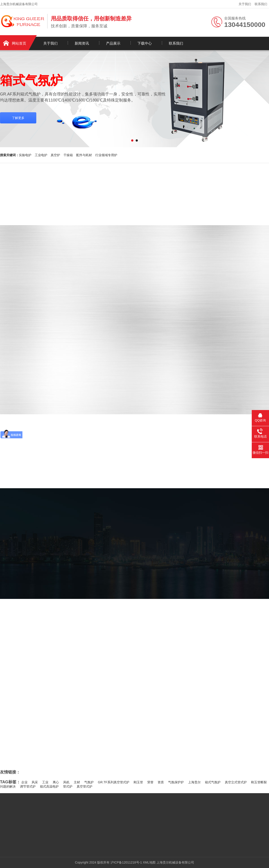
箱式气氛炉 (213, 782)
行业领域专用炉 (106, 155)
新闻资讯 (82, 43)
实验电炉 (25, 155)
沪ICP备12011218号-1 (126, 862)
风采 (35, 782)
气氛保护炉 (176, 782)
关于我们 (245, 4)
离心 (56, 782)
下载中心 (145, 43)
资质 (161, 782)
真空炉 (55, 155)
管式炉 (68, 786)
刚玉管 (138, 782)
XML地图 (149, 862)
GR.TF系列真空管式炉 (114, 782)
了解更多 (18, 118)
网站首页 (19, 43)
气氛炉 (89, 782)
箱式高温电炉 (49, 786)
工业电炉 (41, 155)
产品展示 (113, 43)
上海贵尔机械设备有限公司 (175, 862)
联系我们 (261, 4)
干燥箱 (68, 155)
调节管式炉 (28, 786)
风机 (66, 782)
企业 (24, 782)
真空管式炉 (85, 786)
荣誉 (150, 782)
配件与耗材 (84, 155)
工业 (45, 782)
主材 (77, 782)
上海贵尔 (194, 782)
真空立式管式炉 (236, 782)
